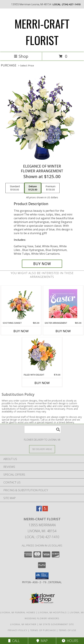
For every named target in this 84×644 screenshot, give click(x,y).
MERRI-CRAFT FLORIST (42, 32)
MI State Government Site (57, 624)
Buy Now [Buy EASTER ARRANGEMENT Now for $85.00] (63, 331)
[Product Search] (43, 429)
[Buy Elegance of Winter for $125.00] (42, 264)
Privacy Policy (18, 630)
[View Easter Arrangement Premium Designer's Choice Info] (63, 304)
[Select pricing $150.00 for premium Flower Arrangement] (50, 188)
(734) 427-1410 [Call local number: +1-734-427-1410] (71, 4)
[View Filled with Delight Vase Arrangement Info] (42, 355)
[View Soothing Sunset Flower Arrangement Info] (21, 303)
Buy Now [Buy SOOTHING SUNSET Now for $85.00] (21, 331)
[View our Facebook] (39, 510)
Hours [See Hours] (70, 641)
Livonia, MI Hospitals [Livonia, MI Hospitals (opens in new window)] (52, 612)
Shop (21, 56)
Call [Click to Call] (14, 641)
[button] (42, 576)
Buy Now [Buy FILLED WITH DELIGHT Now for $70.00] (42, 383)
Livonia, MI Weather (23, 624)
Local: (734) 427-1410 (42, 537)
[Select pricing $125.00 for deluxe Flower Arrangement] (33, 188)
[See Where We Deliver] (42, 449)
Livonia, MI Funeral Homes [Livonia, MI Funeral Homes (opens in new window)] (18, 612)
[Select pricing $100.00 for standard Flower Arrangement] (15, 188)
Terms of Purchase (43, 630)
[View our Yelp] (45, 510)
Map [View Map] (42, 641)
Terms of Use (68, 630)
